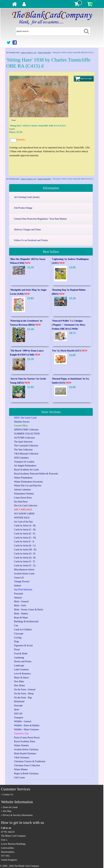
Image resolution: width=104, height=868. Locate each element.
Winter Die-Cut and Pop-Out (28, 486)
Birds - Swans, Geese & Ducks (29, 610)
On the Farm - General (25, 690)
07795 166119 (8, 832)
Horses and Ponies (23, 661)
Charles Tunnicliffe (44, 52)
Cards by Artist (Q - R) (25, 558)
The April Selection (23, 442)
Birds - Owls (20, 606)
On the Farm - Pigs (23, 698)
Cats (16, 626)
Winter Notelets (22, 745)
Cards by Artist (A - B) (25, 526)
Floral (17, 650)
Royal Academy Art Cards (26, 470)
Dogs (17, 641)
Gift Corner (20, 778)
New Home (19, 685)
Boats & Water (21, 618)
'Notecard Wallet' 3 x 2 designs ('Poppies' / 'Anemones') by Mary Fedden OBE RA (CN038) (69, 325)
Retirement (19, 701)
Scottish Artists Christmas (26, 749)
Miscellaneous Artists (24, 570)
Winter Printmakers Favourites (29, 482)
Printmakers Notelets (24, 494)
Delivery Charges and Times (28, 230)
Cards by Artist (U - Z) (25, 566)
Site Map (7, 811)
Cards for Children (23, 630)
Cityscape (19, 634)
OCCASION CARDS (24, 514)
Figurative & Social (23, 645)
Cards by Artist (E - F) (25, 534)
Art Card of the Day (24, 522)
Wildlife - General (23, 721)
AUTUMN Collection (24, 438)
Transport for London (24, 462)
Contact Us (8, 795)
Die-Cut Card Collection (26, 506)
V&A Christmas (22, 758)
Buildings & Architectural (26, 621)
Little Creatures (21, 670)
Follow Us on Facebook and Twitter (31, 240)
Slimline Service (22, 422)
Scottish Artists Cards (24, 574)
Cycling (18, 638)
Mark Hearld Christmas (25, 754)
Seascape (18, 705)
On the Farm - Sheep (24, 694)
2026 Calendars (21, 458)
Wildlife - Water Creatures (27, 729)
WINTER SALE (22, 518)
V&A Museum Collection (26, 454)
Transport (19, 718)
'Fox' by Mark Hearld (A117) (70, 351)
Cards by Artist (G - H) (25, 538)
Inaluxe (18, 586)
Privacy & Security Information (18, 815)
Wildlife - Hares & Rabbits (27, 725)
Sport (17, 710)
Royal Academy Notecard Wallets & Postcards (36, 474)
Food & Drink (21, 654)
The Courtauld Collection (26, 446)
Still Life (18, 714)
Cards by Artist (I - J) (24, 542)
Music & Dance (22, 678)
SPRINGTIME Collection (26, 430)
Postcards (19, 594)
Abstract (18, 598)
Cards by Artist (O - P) (25, 554)
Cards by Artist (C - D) (28, 52)
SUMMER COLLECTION (27, 434)
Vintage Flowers (22, 581)
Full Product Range (23, 208)
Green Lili (19, 578)
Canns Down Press (23, 498)
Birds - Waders (21, 614)
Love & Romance (23, 674)
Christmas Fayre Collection (27, 765)
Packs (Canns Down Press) (27, 738)
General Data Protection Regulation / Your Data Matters (40, 219)
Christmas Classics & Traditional (30, 761)
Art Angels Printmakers (25, 466)
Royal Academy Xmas (25, 741)
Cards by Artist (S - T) (25, 562)
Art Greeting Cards (13, 52)
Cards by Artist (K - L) (25, 546)
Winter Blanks (21, 769)
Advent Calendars (23, 490)
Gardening (19, 658)
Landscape (19, 665)
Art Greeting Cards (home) (27, 197)
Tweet (13, 120)
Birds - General (21, 601)
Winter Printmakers (23, 478)
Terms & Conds (10, 807)
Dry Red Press (21, 502)
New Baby (19, 681)
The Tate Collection (23, 450)
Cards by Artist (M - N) (25, 550)
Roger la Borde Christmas (26, 774)
